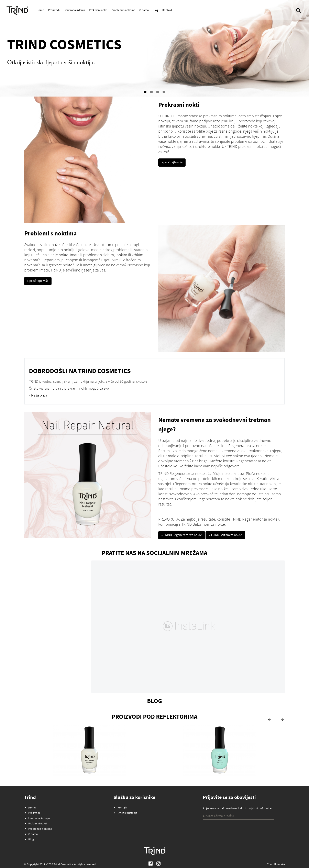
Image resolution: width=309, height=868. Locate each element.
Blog (156, 10)
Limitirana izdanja (74, 10)
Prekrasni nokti (98, 10)
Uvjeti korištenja (127, 811)
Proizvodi (54, 10)
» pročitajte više (173, 163)
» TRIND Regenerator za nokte (184, 536)
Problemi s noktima (123, 10)
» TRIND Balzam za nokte (233, 536)
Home (40, 10)
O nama (144, 10)
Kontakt (167, 10)
